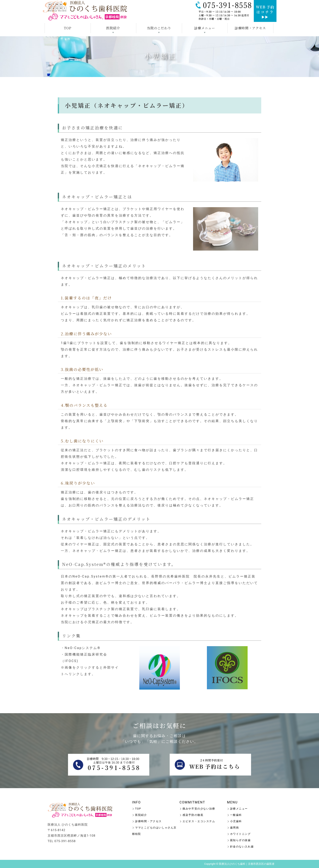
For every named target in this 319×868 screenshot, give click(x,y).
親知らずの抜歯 (240, 840)
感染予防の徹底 (193, 815)
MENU (232, 802)
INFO (136, 802)
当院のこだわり (159, 28)
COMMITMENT (192, 802)
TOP (68, 28)
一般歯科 (236, 815)
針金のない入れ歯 (242, 847)
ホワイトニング (240, 834)
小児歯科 (236, 821)
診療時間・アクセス (250, 28)
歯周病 (235, 828)
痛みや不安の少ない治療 (199, 809)
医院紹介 (113, 28)
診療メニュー (205, 28)
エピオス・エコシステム (199, 821)
